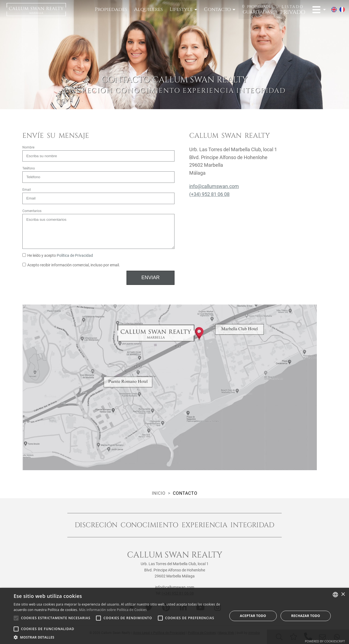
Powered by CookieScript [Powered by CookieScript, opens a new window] (325, 641)
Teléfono (29, 168)
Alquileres (148, 9)
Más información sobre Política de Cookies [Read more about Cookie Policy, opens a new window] (113, 610)
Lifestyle (181, 9)
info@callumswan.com (214, 186)
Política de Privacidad (75, 256)
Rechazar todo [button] (306, 616)
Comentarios (32, 211)
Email (27, 190)
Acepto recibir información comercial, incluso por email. (71, 265)
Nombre (28, 147)
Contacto (217, 9)
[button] (117, 637)
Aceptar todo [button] (253, 616)
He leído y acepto (58, 256)
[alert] (174, 616)
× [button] (343, 594)
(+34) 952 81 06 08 (209, 194)
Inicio (159, 493)
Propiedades (111, 9)
